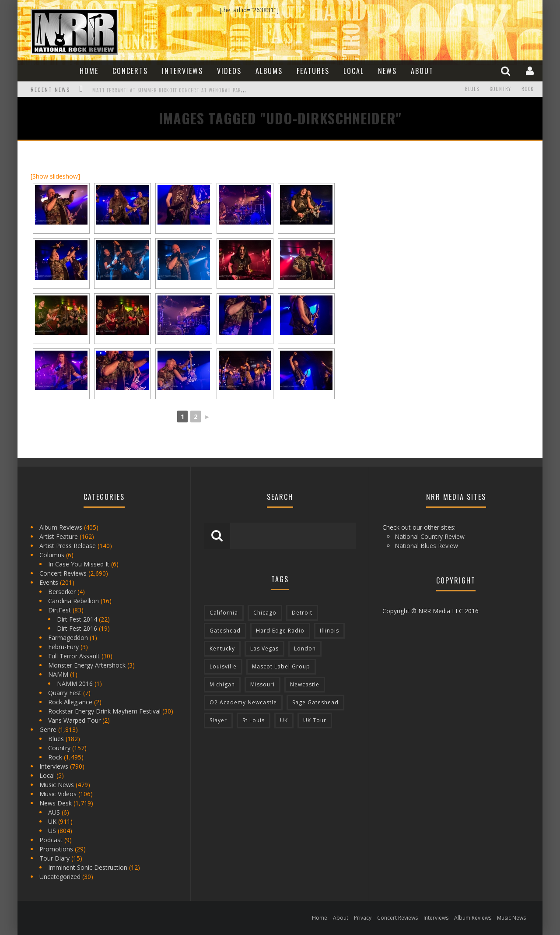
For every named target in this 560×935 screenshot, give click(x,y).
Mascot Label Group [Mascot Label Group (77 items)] (281, 666)
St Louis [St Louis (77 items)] (254, 720)
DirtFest (59, 610)
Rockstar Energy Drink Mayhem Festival (104, 711)
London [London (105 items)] (305, 649)
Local (354, 71)
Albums (269, 71)
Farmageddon (68, 638)
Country (500, 89)
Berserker (62, 592)
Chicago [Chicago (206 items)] (265, 613)
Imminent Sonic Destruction (88, 867)
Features (313, 71)
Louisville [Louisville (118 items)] (223, 666)
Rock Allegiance (70, 702)
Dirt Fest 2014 (77, 619)
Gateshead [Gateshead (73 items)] (225, 631)
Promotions (56, 849)
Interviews (182, 71)
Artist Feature (59, 536)
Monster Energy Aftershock (87, 665)
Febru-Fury (63, 647)
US (52, 831)
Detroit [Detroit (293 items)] (302, 613)
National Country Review (430, 536)
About (422, 71)
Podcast (51, 840)
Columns (52, 555)
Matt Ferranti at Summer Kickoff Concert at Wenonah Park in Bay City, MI (187, 90)
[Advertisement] (437, 209)
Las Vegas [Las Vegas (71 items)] (264, 649)
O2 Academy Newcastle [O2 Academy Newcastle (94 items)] (243, 702)
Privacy (363, 918)
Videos (229, 71)
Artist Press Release (68, 546)
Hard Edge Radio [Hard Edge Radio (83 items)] (280, 631)
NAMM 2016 (75, 684)
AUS (54, 812)
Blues (472, 89)
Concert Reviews (63, 573)
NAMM (58, 674)
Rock (528, 89)
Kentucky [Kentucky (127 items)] (222, 649)
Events (49, 582)
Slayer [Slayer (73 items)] (218, 720)
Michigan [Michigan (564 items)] (222, 684)
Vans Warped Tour (74, 720)
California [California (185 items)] (224, 613)
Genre (48, 729)
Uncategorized (60, 877)
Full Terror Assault (74, 656)
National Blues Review (426, 546)
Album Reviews (61, 527)
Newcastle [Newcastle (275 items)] (305, 684)
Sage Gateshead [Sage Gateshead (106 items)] (315, 702)
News (387, 71)
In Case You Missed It (79, 564)
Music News (57, 785)
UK (52, 821)
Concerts (130, 71)
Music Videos (58, 794)
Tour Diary (54, 858)
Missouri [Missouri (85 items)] (262, 684)
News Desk (56, 803)
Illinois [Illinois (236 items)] (329, 631)
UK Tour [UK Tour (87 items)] (315, 720)
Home (89, 71)
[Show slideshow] (55, 176)
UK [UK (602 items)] (284, 720)
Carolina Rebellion (73, 601)
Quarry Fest (65, 693)
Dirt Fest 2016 (77, 628)
